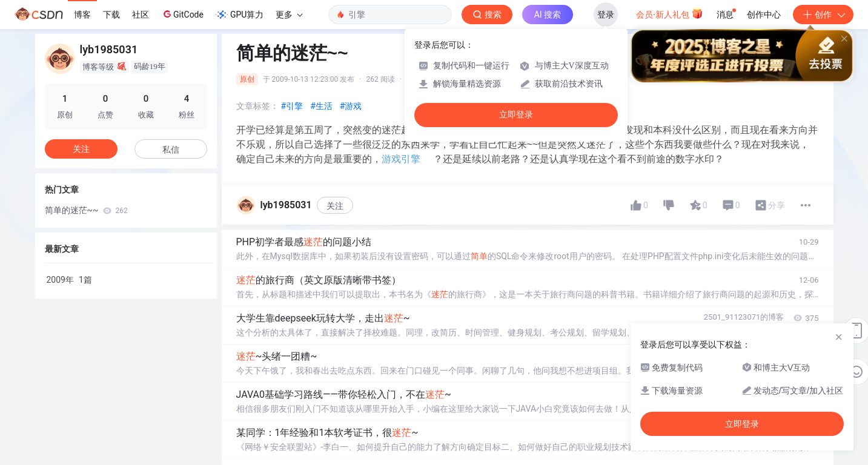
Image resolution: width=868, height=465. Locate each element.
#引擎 (292, 106)
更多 (289, 15)
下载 (111, 15)
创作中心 (764, 15)
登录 (606, 15)
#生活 (321, 106)
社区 (141, 15)
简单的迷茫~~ (86, 210)
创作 (823, 15)
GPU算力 (240, 15)
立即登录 (516, 115)
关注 (335, 206)
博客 (82, 15)
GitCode (182, 14)
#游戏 (351, 106)
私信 (171, 150)
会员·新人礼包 (670, 13)
